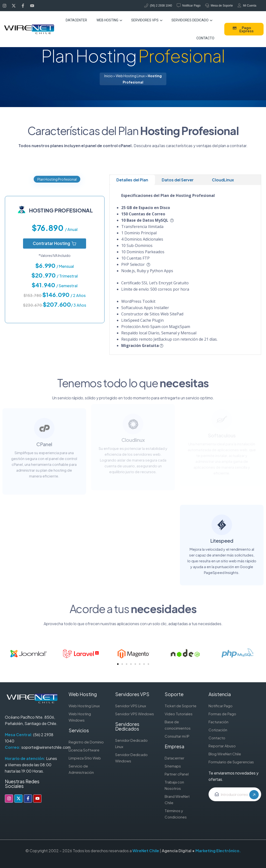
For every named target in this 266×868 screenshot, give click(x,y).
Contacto (205, 38)
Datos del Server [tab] (178, 180)
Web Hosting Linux (130, 76)
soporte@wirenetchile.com (46, 747)
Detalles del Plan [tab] (132, 180)
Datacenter (76, 20)
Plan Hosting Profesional (57, 179)
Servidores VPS (145, 20)
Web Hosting (107, 20)
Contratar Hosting (55, 243)
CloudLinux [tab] (223, 180)
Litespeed (222, 533)
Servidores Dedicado (190, 20)
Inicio (109, 76)
